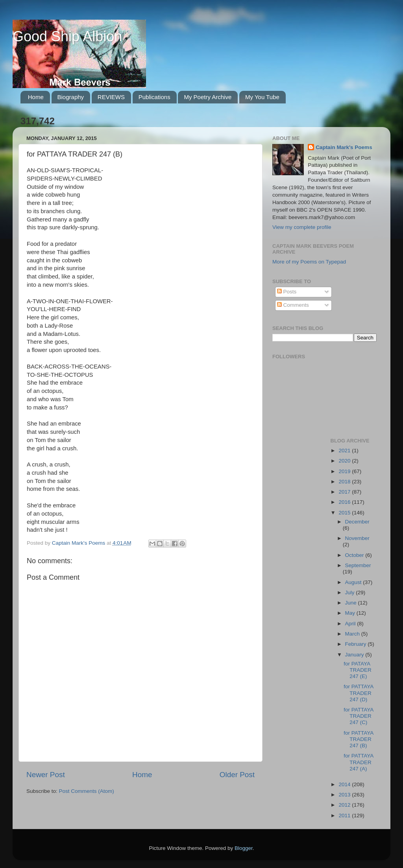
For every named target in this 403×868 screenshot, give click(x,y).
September (358, 565)
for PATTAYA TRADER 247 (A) (358, 762)
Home (36, 97)
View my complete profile (302, 227)
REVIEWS (111, 97)
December (357, 522)
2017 (345, 492)
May (351, 613)
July (351, 592)
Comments (293, 305)
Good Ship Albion (67, 36)
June (352, 603)
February (357, 644)
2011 (345, 815)
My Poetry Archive (208, 97)
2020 (345, 461)
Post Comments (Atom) (87, 791)
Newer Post (46, 775)
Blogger (244, 848)
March (353, 634)
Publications (154, 97)
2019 (345, 471)
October (355, 555)
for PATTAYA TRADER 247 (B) (358, 739)
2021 (345, 451)
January (355, 655)
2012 (345, 805)
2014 (345, 784)
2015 (345, 513)
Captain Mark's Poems (344, 147)
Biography (71, 97)
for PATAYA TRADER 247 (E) (358, 670)
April (351, 624)
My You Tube (262, 97)
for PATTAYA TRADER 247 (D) (358, 693)
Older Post (237, 775)
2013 (345, 795)
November (357, 538)
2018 (345, 482)
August (354, 582)
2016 (345, 502)
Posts (287, 292)
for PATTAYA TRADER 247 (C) (358, 716)
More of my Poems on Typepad (309, 262)
